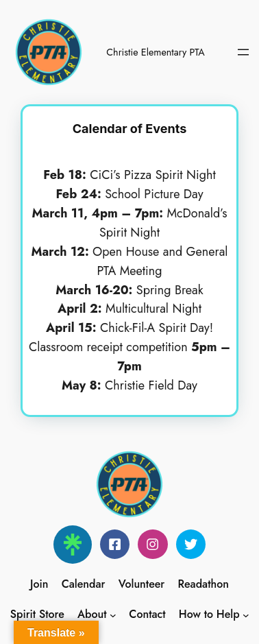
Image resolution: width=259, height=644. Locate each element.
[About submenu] (113, 615)
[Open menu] (243, 52)
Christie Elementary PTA (155, 52)
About (92, 614)
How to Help (209, 614)
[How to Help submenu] (246, 615)
